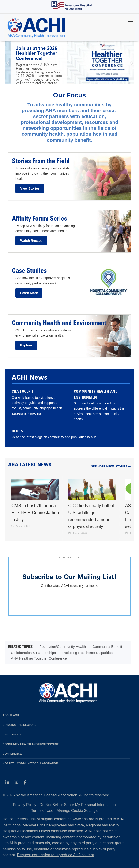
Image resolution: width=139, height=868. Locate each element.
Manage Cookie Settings (77, 811)
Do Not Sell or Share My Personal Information (78, 805)
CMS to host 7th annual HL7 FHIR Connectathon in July (35, 512)
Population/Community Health (63, 647)
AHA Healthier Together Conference (39, 658)
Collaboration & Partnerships (33, 653)
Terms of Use (42, 811)
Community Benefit (107, 647)
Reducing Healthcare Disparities (87, 653)
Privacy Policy (25, 805)
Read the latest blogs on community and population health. (54, 437)
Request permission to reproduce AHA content (55, 855)
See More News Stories (111, 466)
